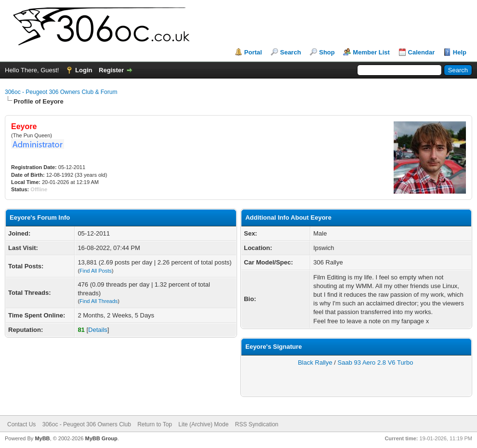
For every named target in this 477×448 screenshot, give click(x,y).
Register (111, 70)
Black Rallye (315, 362)
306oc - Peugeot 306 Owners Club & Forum (61, 92)
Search (290, 52)
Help (460, 52)
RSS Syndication (257, 424)
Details (98, 330)
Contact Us (21, 424)
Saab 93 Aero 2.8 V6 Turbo (376, 362)
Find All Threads (99, 301)
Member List (371, 52)
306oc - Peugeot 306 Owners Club (87, 424)
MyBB (42, 438)
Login (84, 70)
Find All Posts (96, 271)
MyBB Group (101, 438)
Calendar (422, 52)
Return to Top (155, 424)
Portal (253, 52)
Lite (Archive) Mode (203, 424)
